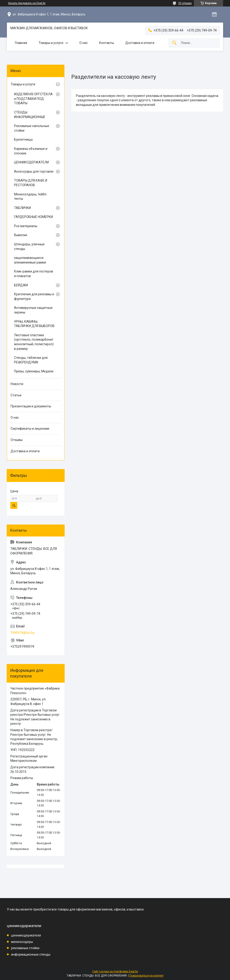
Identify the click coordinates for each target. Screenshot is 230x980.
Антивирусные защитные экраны (33, 310)
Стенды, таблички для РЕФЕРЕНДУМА (31, 360)
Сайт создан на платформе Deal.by (115, 971)
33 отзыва (185, 3)
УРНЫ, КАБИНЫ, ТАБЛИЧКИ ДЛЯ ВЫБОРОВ (34, 324)
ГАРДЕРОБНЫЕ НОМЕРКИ (33, 217)
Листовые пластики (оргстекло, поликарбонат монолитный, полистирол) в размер (34, 342)
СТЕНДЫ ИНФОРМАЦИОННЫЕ (30, 115)
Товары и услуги (51, 43)
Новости (17, 384)
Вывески (21, 235)
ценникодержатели (26, 935)
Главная (21, 43)
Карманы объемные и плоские (31, 151)
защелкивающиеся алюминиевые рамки (30, 260)
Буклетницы (23, 139)
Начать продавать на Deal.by (27, 3)
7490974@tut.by (22, 633)
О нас (83, 43)
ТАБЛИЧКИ (22, 208)
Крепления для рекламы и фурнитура (34, 296)
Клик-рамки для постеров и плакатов (34, 274)
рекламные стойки (25, 948)
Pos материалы (26, 226)
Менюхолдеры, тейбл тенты (30, 197)
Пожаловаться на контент (147, 976)
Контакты (106, 43)
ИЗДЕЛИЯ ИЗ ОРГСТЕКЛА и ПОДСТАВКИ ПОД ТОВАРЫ (33, 99)
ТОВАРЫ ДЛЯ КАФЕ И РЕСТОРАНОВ (31, 183)
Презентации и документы (31, 406)
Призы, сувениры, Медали (34, 371)
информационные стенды (31, 954)
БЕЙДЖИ (21, 285)
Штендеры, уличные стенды (29, 246)
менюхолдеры (22, 942)
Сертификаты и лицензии (30, 429)
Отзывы (17, 440)
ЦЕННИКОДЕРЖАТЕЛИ (31, 162)
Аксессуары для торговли (34, 171)
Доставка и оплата (140, 43)
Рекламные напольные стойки (32, 128)
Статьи (16, 395)
